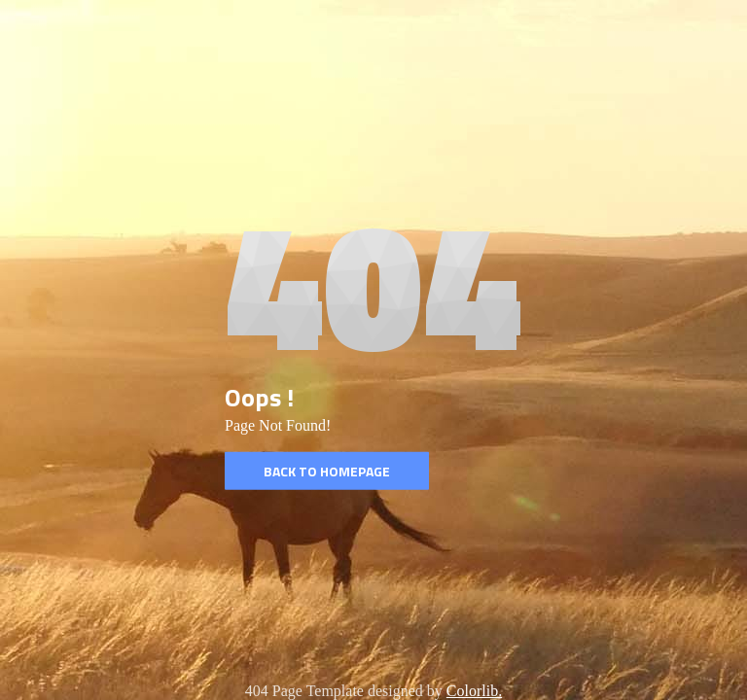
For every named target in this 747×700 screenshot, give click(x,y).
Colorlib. (474, 691)
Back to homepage (327, 471)
